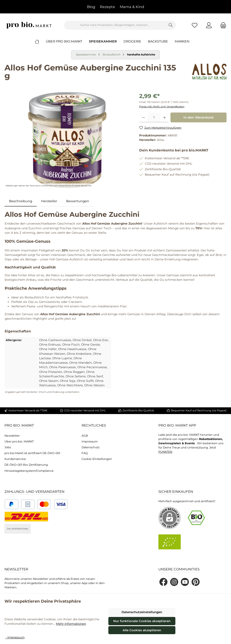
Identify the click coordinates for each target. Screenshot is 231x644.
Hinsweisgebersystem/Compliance (29, 471)
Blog (91, 7)
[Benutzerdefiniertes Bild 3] (52, 504)
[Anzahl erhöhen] (165, 117)
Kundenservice (15, 459)
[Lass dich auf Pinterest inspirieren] (196, 582)
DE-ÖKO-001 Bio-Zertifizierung (26, 465)
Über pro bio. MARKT (19, 441)
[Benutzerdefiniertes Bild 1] (12, 504)
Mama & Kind (132, 7)
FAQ (85, 453)
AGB (85, 436)
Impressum (90, 441)
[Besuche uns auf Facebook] (163, 582)
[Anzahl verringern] (144, 117)
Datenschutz (90, 447)
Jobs (8, 447)
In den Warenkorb (198, 117)
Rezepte (107, 7)
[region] (67, 140)
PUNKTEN (165, 452)
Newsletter (12, 436)
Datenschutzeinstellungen (142, 612)
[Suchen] (171, 25)
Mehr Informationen (71, 624)
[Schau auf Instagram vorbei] (174, 582)
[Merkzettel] (195, 25)
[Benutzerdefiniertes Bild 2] (28, 504)
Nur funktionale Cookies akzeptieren (142, 621)
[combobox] (115, 25)
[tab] (21, 201)
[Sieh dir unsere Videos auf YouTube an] (185, 582)
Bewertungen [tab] (78, 201)
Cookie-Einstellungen (97, 459)
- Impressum (15, 637)
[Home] (40, 41)
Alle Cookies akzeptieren (142, 630)
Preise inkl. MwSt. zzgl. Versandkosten (162, 107)
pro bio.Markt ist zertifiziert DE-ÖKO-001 (32, 453)
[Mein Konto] (209, 25)
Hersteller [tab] (49, 201)
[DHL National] (26, 517)
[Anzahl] (154, 117)
